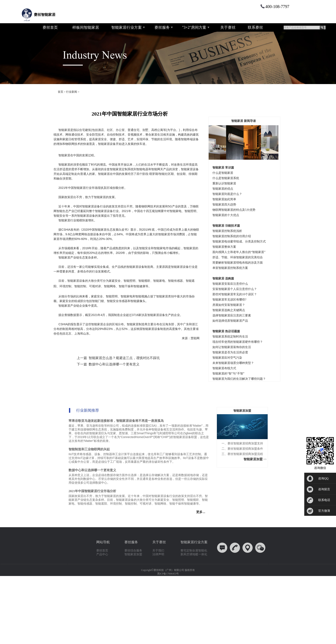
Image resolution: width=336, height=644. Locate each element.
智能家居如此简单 (224, 199)
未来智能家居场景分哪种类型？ (233, 363)
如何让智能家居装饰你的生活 (232, 347)
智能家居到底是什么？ (227, 194)
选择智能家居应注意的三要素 (232, 315)
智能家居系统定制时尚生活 (230, 337)
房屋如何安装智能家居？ (229, 305)
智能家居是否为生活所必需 (230, 352)
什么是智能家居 (223, 173)
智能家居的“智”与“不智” (228, 374)
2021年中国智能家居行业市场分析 (92, 491)
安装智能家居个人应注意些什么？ (235, 289)
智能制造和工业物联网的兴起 (89, 449)
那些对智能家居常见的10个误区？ (235, 294)
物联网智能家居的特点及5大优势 (234, 210)
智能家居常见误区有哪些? (229, 300)
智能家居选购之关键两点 (229, 310)
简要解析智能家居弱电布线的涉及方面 (238, 263)
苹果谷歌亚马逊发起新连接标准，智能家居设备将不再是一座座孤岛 (116, 421)
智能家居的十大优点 (226, 215)
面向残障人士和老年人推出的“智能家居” (239, 252)
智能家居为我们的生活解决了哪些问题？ (239, 379)
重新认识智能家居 (224, 183)
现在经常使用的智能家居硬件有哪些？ (238, 342)
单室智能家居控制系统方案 (230, 268)
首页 (61, 92)
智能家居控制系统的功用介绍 (232, 236)
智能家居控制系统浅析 (227, 231)
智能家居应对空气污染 (227, 358)
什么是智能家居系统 (226, 178)
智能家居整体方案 (224, 247)
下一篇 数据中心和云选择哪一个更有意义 (108, 364)
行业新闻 (72, 92)
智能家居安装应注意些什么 (230, 284)
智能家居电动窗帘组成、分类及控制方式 (239, 242)
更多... (202, 512)
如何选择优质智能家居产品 (230, 321)
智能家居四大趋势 (224, 205)
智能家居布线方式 (224, 368)
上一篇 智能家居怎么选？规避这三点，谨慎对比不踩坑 (118, 358)
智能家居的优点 (223, 189)
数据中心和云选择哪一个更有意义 (92, 470)
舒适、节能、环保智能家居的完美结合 (238, 257)
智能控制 (80, 286)
